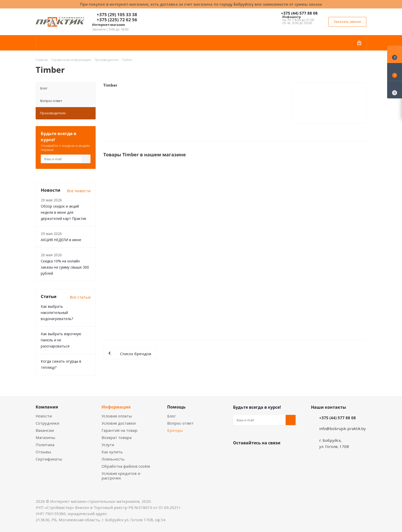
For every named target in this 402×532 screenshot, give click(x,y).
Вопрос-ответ (51, 101)
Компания (47, 407)
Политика (45, 445)
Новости (44, 416)
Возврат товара (117, 437)
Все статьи (80, 297)
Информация (116, 407)
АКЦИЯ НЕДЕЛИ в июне (61, 240)
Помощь (176, 407)
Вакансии (45, 430)
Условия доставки (119, 423)
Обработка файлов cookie (126, 466)
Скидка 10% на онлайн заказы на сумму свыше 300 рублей (65, 267)
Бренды (175, 430)
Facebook (251, 455)
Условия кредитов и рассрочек (121, 476)
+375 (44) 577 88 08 (299, 13)
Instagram (264, 455)
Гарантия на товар (119, 430)
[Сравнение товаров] (395, 90)
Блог (44, 88)
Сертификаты (49, 459)
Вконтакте (238, 455)
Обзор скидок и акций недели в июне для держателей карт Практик (64, 212)
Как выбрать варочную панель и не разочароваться (61, 340)
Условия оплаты (117, 416)
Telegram (277, 455)
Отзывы (43, 452)
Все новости (79, 191)
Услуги (108, 445)
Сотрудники (47, 423)
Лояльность (113, 459)
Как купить (112, 452)
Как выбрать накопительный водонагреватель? (57, 313)
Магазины (45, 437)
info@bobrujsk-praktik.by (343, 428)
